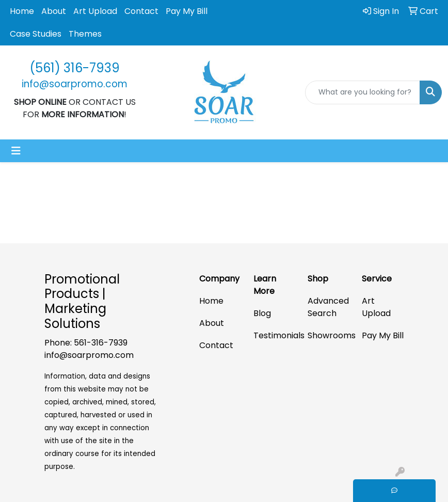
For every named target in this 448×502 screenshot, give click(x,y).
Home (22, 11)
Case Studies (36, 34)
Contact (141, 11)
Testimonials (274, 335)
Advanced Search (328, 307)
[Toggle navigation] (16, 151)
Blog (262, 313)
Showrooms (329, 335)
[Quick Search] (363, 92)
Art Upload (95, 11)
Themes (85, 34)
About (54, 11)
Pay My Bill (187, 11)
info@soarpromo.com (89, 355)
